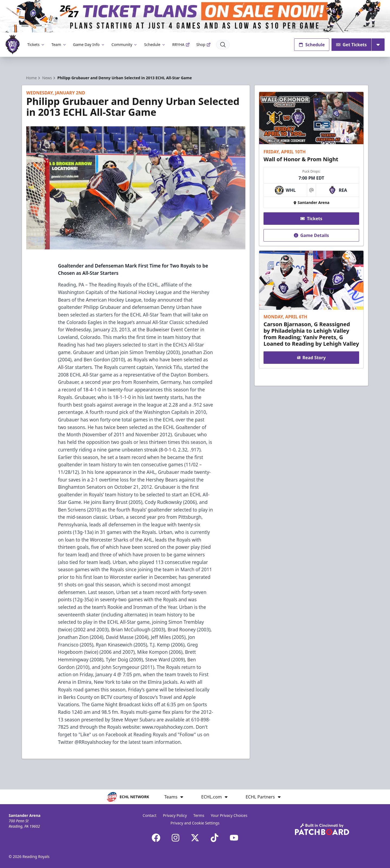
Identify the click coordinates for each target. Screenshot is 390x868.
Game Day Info (89, 44)
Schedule (155, 44)
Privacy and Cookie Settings (195, 823)
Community (125, 44)
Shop (204, 44)
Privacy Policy (175, 815)
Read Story (311, 358)
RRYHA (181, 44)
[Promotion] (195, 16)
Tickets (36, 44)
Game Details (311, 235)
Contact (150, 815)
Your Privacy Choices (229, 815)
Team (59, 44)
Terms (199, 815)
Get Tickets (351, 45)
